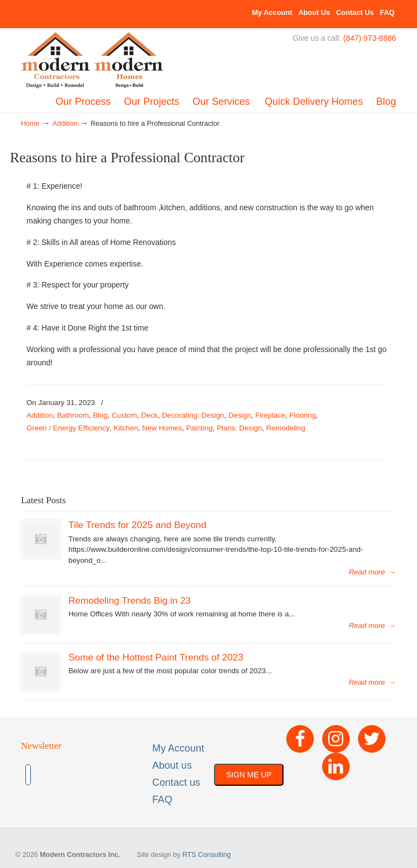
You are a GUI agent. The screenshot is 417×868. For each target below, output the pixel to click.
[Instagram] (336, 739)
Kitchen (126, 428)
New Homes (162, 428)
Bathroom (73, 415)
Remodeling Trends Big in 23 (130, 600)
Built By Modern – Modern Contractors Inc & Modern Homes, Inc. (93, 61)
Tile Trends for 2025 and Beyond (137, 525)
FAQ (387, 12)
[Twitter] (372, 739)
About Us (314, 12)
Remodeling (285, 428)
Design (240, 415)
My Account (272, 12)
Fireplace (271, 415)
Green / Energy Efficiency (68, 428)
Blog (101, 415)
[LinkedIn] (336, 766)
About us (172, 765)
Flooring (303, 415)
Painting (199, 428)
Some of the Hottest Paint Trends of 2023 (156, 657)
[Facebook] (300, 739)
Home (30, 124)
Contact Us (355, 12)
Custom (125, 415)
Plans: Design (239, 428)
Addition (65, 124)
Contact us (176, 782)
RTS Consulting (207, 855)
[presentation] (122, 775)
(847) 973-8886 (370, 38)
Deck (149, 415)
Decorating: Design (193, 415)
